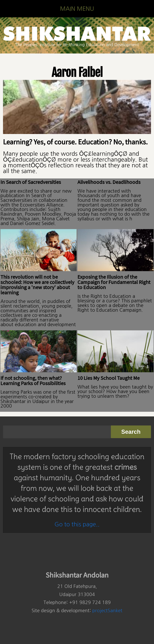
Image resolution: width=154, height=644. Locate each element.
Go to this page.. (77, 524)
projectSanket (107, 611)
